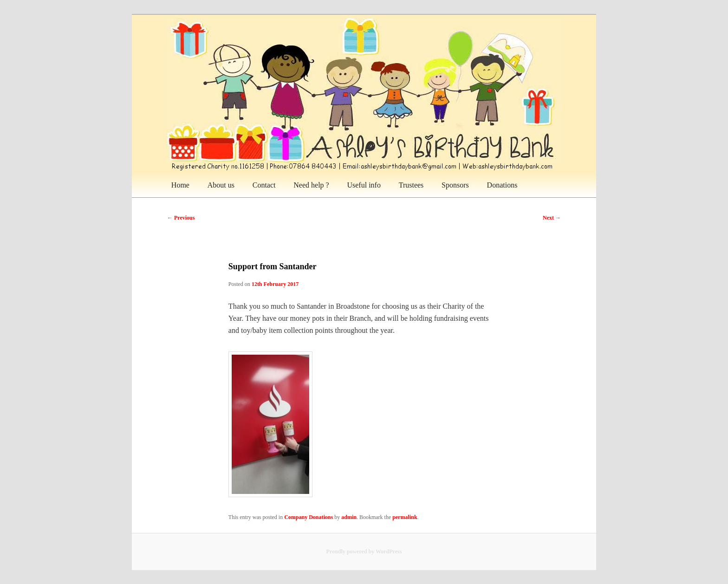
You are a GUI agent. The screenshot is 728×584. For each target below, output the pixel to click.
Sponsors (455, 185)
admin (349, 517)
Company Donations (309, 517)
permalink (405, 517)
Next (552, 218)
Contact (264, 185)
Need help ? (311, 185)
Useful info (364, 185)
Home (180, 185)
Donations (502, 185)
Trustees (411, 185)
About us (221, 185)
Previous (181, 218)
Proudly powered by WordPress (364, 552)
